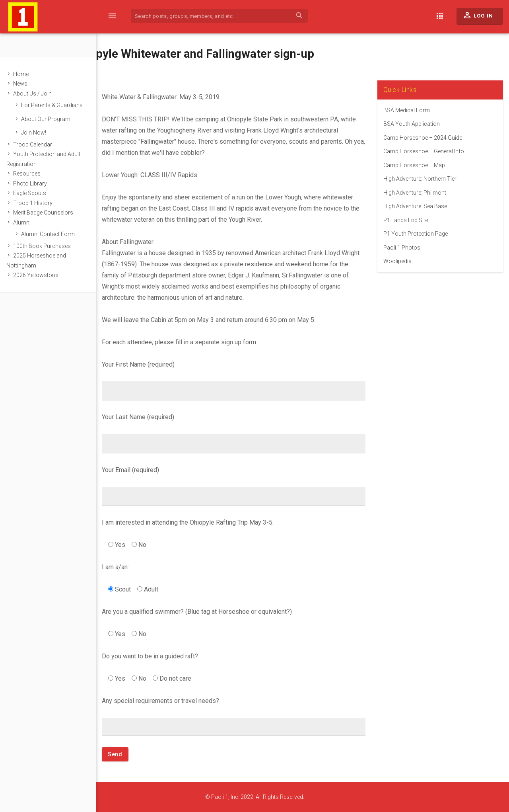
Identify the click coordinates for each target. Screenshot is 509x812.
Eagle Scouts (33, 193)
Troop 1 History (36, 203)
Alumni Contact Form (51, 234)
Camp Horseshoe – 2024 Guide (424, 138)
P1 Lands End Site (407, 220)
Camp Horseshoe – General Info (425, 151)
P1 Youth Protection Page (417, 234)
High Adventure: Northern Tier (421, 179)
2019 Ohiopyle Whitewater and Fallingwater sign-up (180, 54)
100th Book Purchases (46, 246)
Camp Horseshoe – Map (415, 165)
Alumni (25, 223)
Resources (30, 174)
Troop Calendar (36, 144)
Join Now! (37, 133)
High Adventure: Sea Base (416, 206)
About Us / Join (36, 94)
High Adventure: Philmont (416, 193)
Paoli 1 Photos (403, 248)
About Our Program (49, 119)
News (24, 84)
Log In (478, 17)
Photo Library (34, 183)
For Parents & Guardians (55, 105)
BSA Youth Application (413, 124)
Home (24, 74)
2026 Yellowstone (39, 275)
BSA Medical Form (408, 110)
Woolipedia (399, 261)
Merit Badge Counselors (47, 213)
